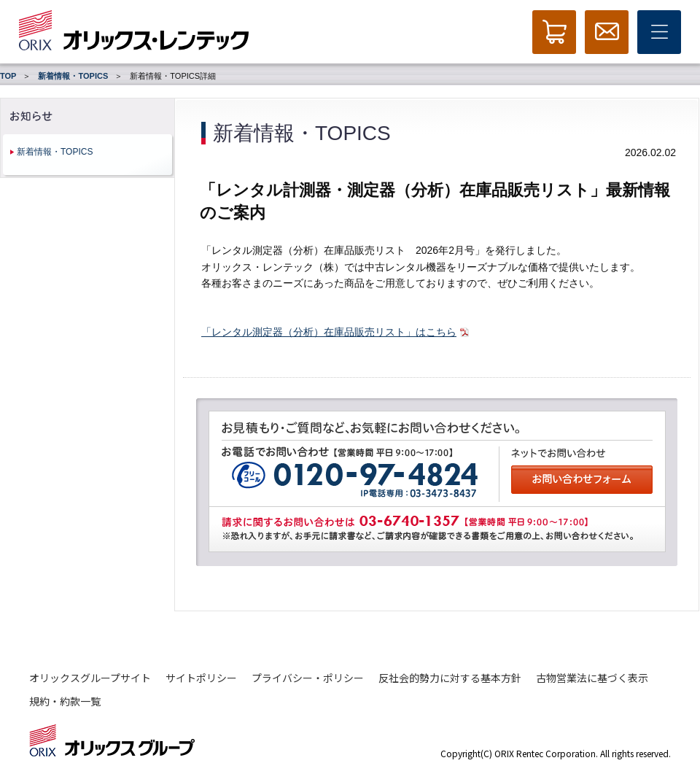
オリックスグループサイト (90, 678)
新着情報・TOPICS (73, 76)
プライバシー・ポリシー (308, 678)
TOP (8, 76)
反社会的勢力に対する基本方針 (450, 678)
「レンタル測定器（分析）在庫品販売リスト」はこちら (329, 332)
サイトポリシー (201, 678)
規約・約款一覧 (65, 701)
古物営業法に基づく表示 (592, 678)
